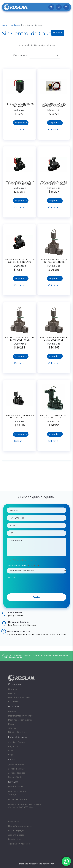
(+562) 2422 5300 (16, 786)
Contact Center (15, 777)
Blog (10, 755)
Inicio (4, 25)
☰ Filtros (58, 33)
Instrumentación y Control (21, 716)
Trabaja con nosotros (19, 844)
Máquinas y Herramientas (20, 720)
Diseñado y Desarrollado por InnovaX (37, 864)
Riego (11, 724)
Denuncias (14, 821)
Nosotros (12, 689)
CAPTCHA (11, 589)
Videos (11, 751)
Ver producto (21, 123)
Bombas (12, 712)
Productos (15, 25)
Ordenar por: (20, 55)
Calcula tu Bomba (17, 742)
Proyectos (13, 746)
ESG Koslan (14, 702)
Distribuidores (15, 839)
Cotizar (18, 130)
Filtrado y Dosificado (18, 732)
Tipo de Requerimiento (23, 578)
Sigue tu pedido (16, 835)
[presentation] (27, 597)
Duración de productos (20, 826)
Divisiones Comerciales (19, 698)
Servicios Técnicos (17, 773)
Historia (12, 693)
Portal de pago (16, 830)
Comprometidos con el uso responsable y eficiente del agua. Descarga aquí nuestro (38, 656)
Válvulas (12, 728)
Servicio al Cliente (16, 769)
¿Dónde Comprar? (17, 765)
